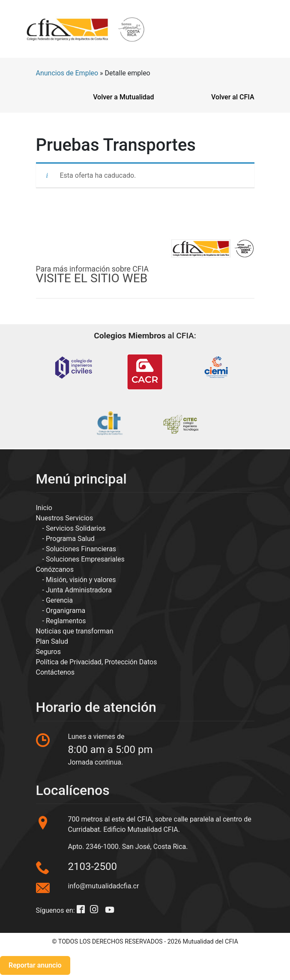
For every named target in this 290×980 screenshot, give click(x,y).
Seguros (48, 652)
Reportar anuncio (35, 965)
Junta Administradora (79, 590)
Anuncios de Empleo (67, 73)
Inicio (44, 508)
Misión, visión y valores (81, 580)
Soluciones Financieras (81, 549)
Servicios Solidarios (76, 528)
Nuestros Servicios (65, 518)
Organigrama (66, 611)
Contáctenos (55, 672)
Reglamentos (66, 621)
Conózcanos (55, 569)
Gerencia (59, 600)
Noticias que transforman (75, 631)
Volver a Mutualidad (123, 97)
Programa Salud (70, 539)
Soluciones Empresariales (85, 559)
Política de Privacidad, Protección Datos (97, 662)
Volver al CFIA (233, 97)
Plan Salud (52, 641)
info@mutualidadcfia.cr (104, 886)
